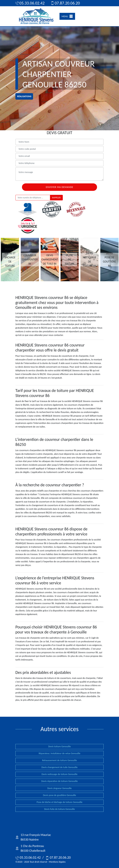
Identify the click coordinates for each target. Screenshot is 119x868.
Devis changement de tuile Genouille (59, 767)
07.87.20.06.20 (65, 3)
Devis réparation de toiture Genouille (59, 781)
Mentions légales (57, 862)
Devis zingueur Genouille (60, 788)
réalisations (24, 96)
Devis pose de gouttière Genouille (59, 795)
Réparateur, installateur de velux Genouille (60, 753)
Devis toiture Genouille (59, 746)
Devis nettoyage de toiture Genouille (59, 774)
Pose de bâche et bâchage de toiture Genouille (59, 802)
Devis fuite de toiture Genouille (59, 809)
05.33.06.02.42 (30, 3)
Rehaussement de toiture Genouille (60, 760)
